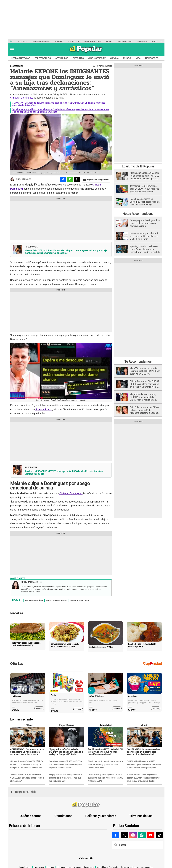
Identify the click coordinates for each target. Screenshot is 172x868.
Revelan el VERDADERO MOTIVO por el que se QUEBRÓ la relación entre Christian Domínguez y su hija (64, 473)
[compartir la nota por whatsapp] (70, 180)
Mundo (127, 58)
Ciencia (114, 58)
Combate (59, 41)
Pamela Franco (44, 410)
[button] (12, 50)
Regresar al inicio (23, 792)
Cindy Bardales (21, 179)
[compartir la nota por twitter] (77, 180)
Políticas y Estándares (101, 816)
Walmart (109, 41)
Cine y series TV (97, 58)
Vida (138, 58)
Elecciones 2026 (125, 41)
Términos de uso (141, 816)
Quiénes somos (30, 816)
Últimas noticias (20, 58)
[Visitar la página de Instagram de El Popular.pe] (133, 835)
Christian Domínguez (42, 41)
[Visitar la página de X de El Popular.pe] (124, 835)
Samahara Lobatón (92, 41)
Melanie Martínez (34, 601)
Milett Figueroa (158, 41)
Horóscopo (142, 41)
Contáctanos (63, 816)
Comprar (39, 708)
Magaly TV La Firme (80, 601)
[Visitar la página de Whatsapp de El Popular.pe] (142, 835)
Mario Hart (23, 41)
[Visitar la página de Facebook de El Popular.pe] (116, 835)
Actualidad (62, 58)
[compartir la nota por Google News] (96, 180)
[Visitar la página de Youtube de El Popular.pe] (151, 835)
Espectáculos (43, 58)
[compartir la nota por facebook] (63, 180)
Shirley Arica (74, 41)
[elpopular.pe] (86, 53)
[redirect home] (86, 805)
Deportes (78, 58)
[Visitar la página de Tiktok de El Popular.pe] (159, 835)
